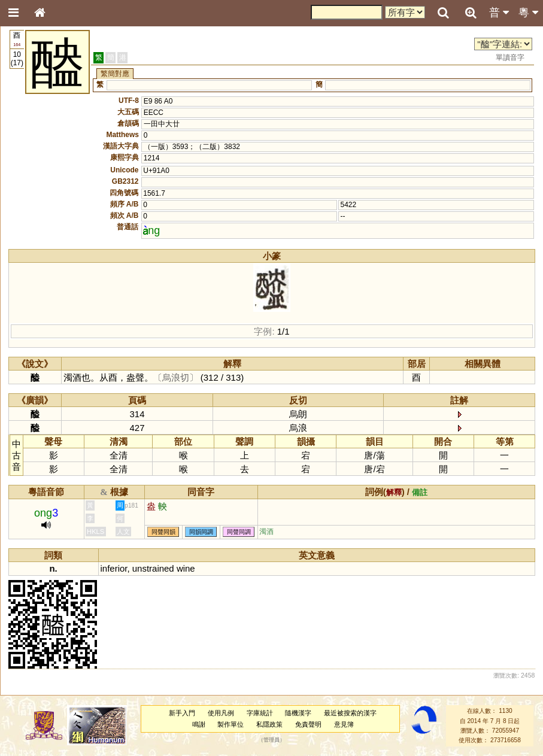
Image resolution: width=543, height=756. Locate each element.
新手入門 (182, 713)
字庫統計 (260, 713)
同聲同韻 (163, 532)
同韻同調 (201, 532)
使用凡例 (221, 713)
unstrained (153, 568)
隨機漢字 (298, 713)
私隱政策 (269, 724)
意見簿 (344, 724)
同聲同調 (239, 532)
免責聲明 (308, 724)
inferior (114, 568)
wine (186, 568)
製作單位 (230, 724)
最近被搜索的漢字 (350, 713)
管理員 (271, 740)
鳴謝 (199, 724)
